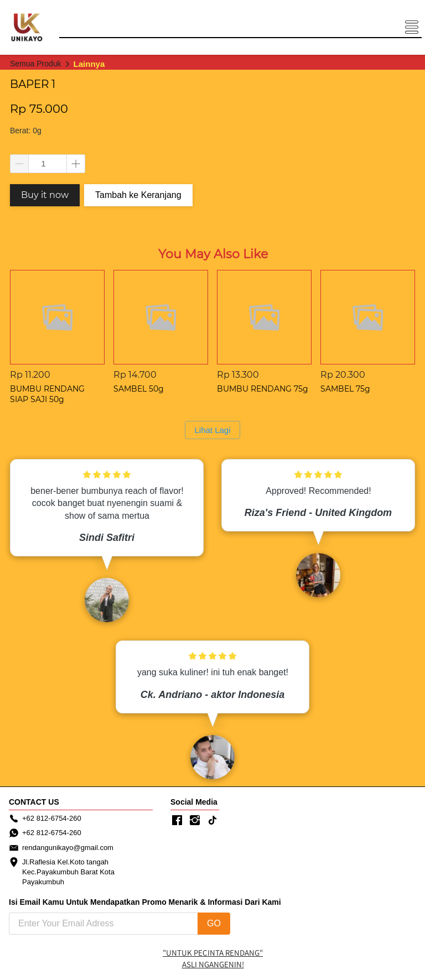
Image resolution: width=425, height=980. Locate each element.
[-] (177, 821)
